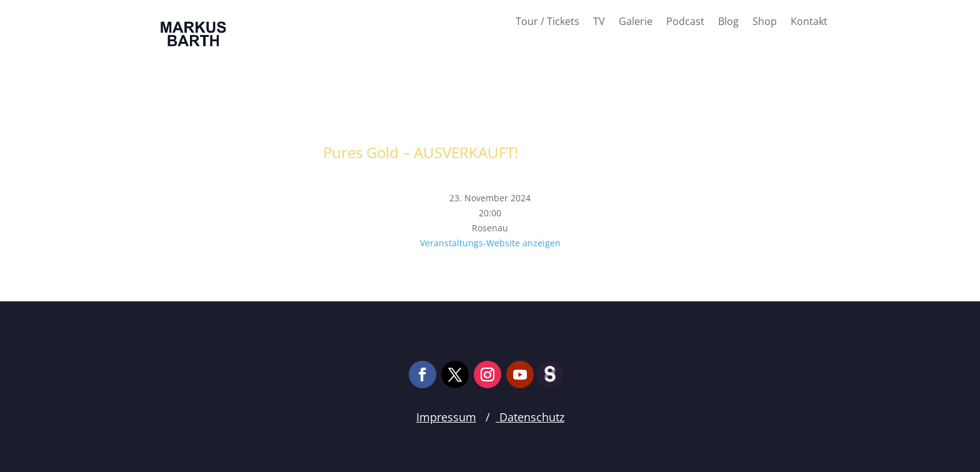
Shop (765, 23)
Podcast (685, 23)
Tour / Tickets (547, 23)
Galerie (636, 23)
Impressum (446, 417)
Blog (728, 23)
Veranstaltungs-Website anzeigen (490, 243)
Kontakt (809, 23)
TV (599, 23)
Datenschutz (530, 417)
